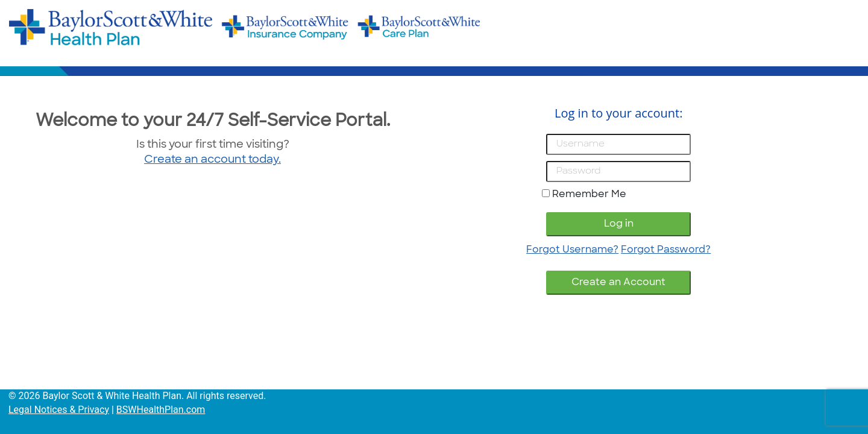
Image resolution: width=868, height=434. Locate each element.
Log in (619, 224)
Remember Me (589, 195)
